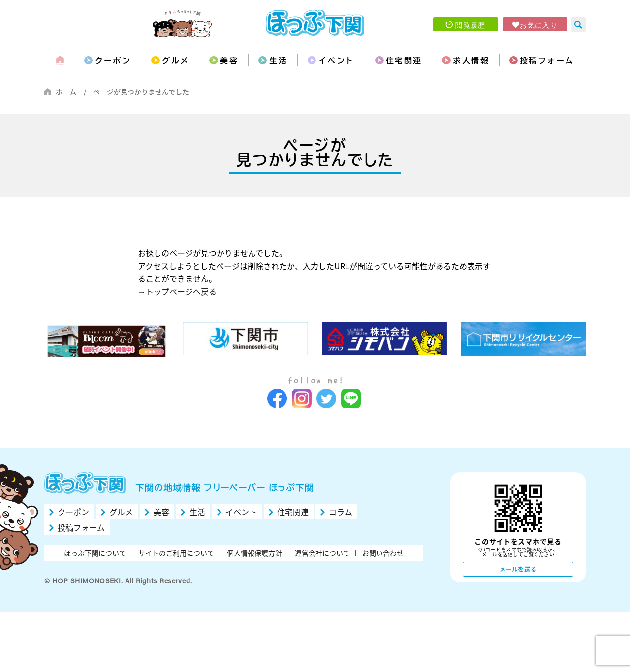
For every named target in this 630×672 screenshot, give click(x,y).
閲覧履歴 (471, 25)
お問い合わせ (383, 553)
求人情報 (471, 61)
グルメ (175, 61)
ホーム (66, 92)
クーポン (113, 61)
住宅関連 (404, 61)
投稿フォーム (547, 61)
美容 (229, 61)
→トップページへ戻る (177, 291)
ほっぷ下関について (95, 553)
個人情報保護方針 (254, 553)
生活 (278, 61)
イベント (337, 61)
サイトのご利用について (176, 553)
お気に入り (539, 25)
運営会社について (322, 553)
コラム (341, 512)
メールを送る (518, 569)
